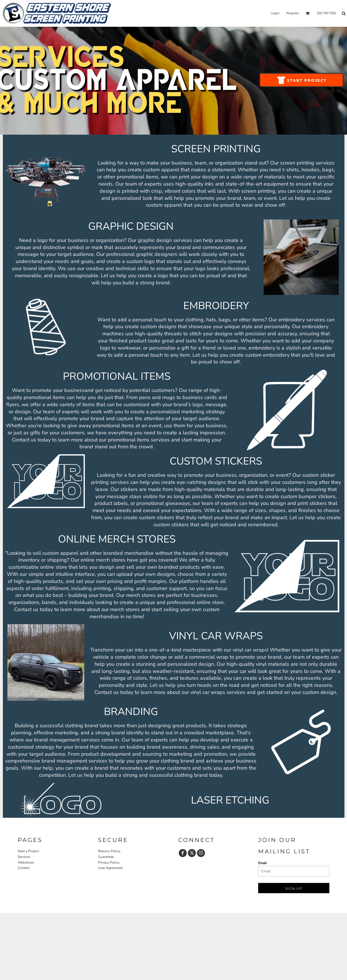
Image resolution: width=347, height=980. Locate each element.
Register (293, 13)
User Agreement (110, 868)
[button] (308, 13)
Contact (24, 868)
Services (24, 857)
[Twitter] (192, 853)
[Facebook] (183, 853)
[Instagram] (201, 853)
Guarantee (106, 857)
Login (275, 13)
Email (262, 863)
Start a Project (28, 851)
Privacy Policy (109, 862)
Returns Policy (109, 851)
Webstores (26, 862)
